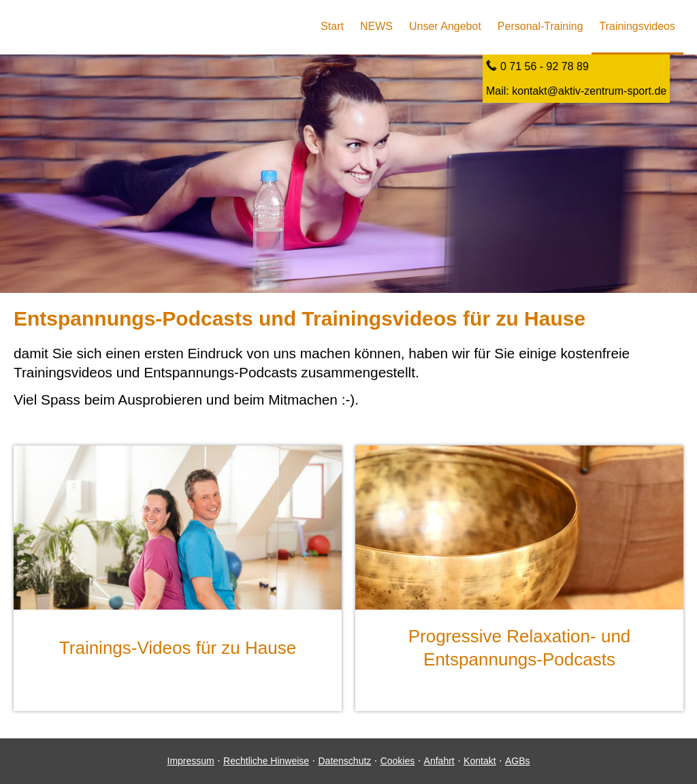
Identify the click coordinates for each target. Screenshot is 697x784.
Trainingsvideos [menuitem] (637, 26)
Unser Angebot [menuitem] (445, 26)
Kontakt (480, 761)
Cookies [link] (398, 761)
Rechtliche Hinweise (266, 761)
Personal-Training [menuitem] (540, 26)
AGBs (518, 761)
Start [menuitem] (332, 26)
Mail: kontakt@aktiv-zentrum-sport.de (576, 91)
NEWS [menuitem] (376, 26)
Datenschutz (344, 761)
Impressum (191, 761)
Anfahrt (439, 761)
